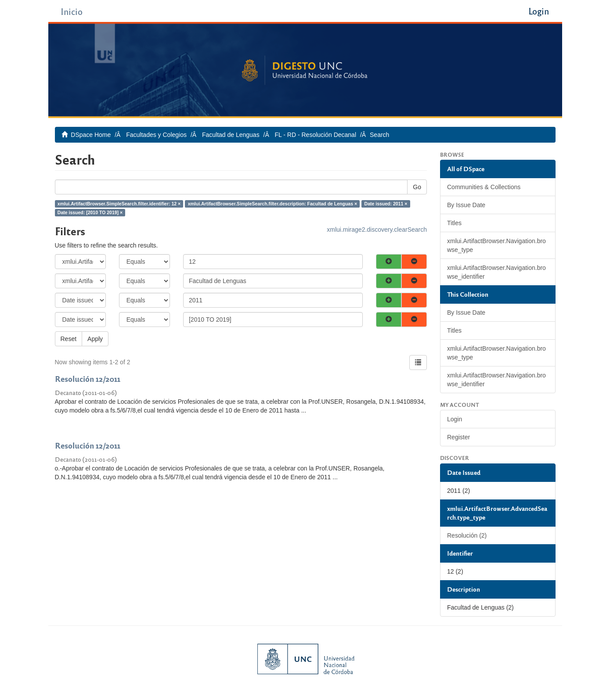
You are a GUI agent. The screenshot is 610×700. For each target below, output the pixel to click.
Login (455, 419)
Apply (95, 339)
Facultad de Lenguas (231, 135)
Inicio (72, 11)
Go (417, 187)
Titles (454, 223)
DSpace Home (91, 135)
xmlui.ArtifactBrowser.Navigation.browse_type (496, 245)
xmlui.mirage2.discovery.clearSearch (377, 230)
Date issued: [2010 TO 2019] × (90, 212)
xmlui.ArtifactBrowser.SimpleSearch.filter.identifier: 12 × (119, 204)
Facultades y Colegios (156, 135)
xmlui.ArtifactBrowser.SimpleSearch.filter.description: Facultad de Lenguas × (273, 204)
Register (458, 437)
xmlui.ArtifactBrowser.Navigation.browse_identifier (496, 272)
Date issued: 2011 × (386, 204)
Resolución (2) (467, 535)
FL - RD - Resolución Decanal (316, 135)
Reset (69, 339)
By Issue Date (466, 205)
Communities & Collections (484, 187)
